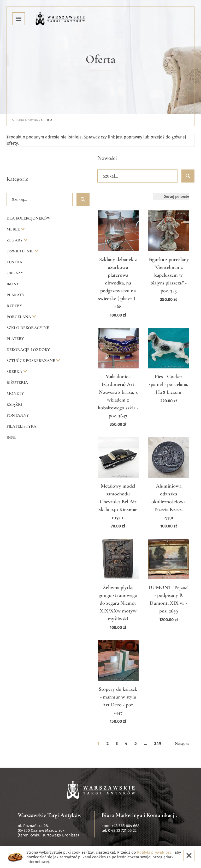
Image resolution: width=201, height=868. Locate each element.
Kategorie (17, 179)
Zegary (15, 240)
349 (158, 743)
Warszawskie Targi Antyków (50, 815)
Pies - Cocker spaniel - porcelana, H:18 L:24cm (169, 384)
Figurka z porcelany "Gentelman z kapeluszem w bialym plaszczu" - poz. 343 (169, 275)
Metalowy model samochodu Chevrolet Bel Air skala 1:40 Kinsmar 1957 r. (118, 502)
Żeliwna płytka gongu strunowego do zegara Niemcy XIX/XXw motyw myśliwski (118, 603)
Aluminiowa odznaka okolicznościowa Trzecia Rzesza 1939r (169, 502)
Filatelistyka (21, 426)
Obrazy (15, 273)
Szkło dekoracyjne (28, 328)
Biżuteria (17, 383)
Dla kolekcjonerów (29, 218)
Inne (11, 437)
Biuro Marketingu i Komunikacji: (139, 815)
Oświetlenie (20, 251)
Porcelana (19, 317)
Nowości (107, 158)
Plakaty (16, 295)
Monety (15, 393)
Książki (14, 404)
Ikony (13, 284)
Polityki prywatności (155, 852)
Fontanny (18, 415)
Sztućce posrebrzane (31, 361)
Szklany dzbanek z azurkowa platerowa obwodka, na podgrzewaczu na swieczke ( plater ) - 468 (118, 283)
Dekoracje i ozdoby (28, 350)
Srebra (15, 372)
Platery (15, 339)
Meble (14, 229)
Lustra (14, 262)
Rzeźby (14, 306)
